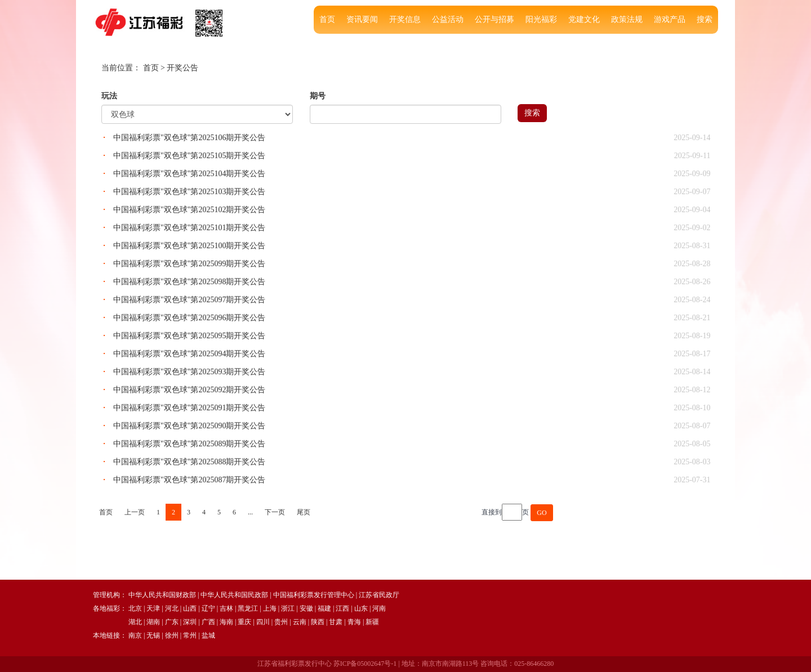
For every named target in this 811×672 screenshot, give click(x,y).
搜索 (705, 19)
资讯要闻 (362, 19)
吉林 (226, 608)
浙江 (288, 608)
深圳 (190, 622)
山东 (361, 608)
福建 (324, 608)
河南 (379, 608)
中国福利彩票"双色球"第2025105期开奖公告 (189, 156)
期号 (318, 96)
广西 (208, 622)
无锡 (153, 635)
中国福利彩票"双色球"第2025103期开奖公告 (189, 192)
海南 (226, 622)
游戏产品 (670, 19)
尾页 (304, 512)
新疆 (372, 622)
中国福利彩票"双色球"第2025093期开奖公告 (189, 372)
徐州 (172, 635)
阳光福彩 (541, 19)
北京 (135, 608)
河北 (172, 608)
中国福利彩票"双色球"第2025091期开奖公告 (189, 408)
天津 (153, 608)
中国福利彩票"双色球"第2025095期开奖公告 (189, 336)
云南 (300, 622)
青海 (354, 622)
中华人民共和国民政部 (234, 595)
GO (542, 513)
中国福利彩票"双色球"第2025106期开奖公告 (189, 138)
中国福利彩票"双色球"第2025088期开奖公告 (189, 462)
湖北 (135, 622)
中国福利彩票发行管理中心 (314, 595)
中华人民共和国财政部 (162, 595)
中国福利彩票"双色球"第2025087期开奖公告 (189, 480)
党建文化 (584, 19)
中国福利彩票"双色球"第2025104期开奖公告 (189, 174)
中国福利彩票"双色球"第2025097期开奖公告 (189, 300)
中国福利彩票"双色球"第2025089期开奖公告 (189, 444)
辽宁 (208, 608)
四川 (263, 622)
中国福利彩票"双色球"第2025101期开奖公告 (189, 228)
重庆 (244, 622)
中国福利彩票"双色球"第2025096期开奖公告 (189, 318)
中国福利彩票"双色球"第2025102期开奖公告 (189, 210)
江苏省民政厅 (379, 595)
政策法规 (627, 19)
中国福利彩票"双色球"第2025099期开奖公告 (189, 264)
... (250, 512)
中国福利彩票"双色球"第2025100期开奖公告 (189, 246)
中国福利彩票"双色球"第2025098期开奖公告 (189, 282)
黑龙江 (248, 608)
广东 (172, 622)
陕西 (318, 622)
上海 (270, 608)
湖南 (153, 622)
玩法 (109, 96)
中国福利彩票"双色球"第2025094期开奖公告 (189, 354)
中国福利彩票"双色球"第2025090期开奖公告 (189, 426)
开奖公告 (182, 68)
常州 (190, 635)
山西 (190, 608)
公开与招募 (494, 19)
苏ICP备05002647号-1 (365, 664)
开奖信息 (405, 19)
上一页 (135, 512)
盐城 (208, 635)
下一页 (275, 512)
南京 (135, 635)
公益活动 (448, 19)
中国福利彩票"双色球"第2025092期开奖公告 (189, 390)
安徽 (306, 608)
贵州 (281, 622)
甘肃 (336, 622)
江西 (342, 608)
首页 (327, 19)
